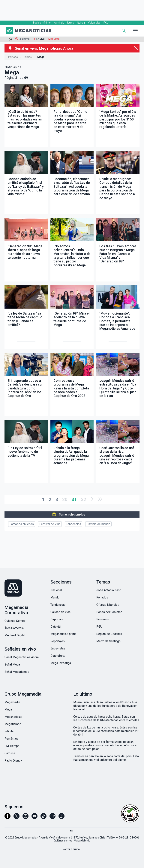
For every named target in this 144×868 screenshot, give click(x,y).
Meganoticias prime (63, 634)
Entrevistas (58, 648)
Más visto (54, 39)
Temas (28, 57)
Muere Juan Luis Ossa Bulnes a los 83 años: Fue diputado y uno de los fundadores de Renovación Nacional (105, 706)
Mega (8, 710)
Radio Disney (13, 761)
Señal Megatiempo (17, 672)
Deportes (57, 619)
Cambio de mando (98, 524)
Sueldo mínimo (42, 23)
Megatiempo (13, 724)
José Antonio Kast (108, 590)
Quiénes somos (63, 841)
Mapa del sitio (82, 841)
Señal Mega (12, 664)
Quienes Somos (15, 621)
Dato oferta (58, 656)
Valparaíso (94, 23)
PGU (106, 23)
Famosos (103, 619)
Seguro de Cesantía (109, 634)
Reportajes (58, 641)
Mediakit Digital (15, 635)
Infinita (9, 731)
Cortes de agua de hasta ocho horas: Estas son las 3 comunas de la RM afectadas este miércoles (106, 718)
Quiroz (81, 23)
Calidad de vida (60, 612)
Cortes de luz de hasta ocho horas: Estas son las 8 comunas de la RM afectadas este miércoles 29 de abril (106, 731)
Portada (13, 57)
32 (84, 499)
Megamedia (12, 702)
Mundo (55, 597)
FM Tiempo (12, 746)
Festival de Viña (50, 524)
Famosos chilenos (22, 524)
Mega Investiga (61, 663)
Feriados (102, 597)
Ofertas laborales (108, 605)
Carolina (10, 753)
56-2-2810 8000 (128, 838)
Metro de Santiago (108, 641)
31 (74, 499)
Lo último (24, 39)
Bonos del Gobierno (109, 612)
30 (65, 499)
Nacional (56, 590)
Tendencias (73, 524)
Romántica (11, 739)
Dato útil (56, 627)
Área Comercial (14, 628)
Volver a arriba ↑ (72, 849)
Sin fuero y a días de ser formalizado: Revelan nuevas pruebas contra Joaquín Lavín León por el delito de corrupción (105, 745)
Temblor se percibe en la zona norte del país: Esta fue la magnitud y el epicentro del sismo (106, 758)
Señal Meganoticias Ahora (22, 657)
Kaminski (59, 23)
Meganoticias (13, 717)
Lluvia (71, 23)
